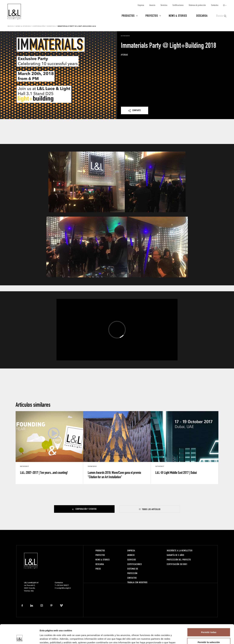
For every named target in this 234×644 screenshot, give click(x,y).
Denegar (209, 634)
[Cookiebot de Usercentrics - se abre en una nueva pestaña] (20, 638)
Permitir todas (209, 614)
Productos (128, 15)
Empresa (141, 5)
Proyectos (152, 15)
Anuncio (152, 5)
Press (98, 569)
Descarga (202, 15)
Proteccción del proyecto (179, 560)
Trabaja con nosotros (137, 582)
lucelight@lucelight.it (63, 588)
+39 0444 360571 (63, 585)
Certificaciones (178, 5)
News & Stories (178, 15)
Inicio (10, 26)
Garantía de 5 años (175, 555)
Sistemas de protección (197, 5)
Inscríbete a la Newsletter (180, 550)
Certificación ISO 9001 (177, 564)
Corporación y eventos (44, 26)
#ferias (124, 55)
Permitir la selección (209, 624)
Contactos (215, 5)
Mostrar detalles (164, 638)
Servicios (164, 5)
